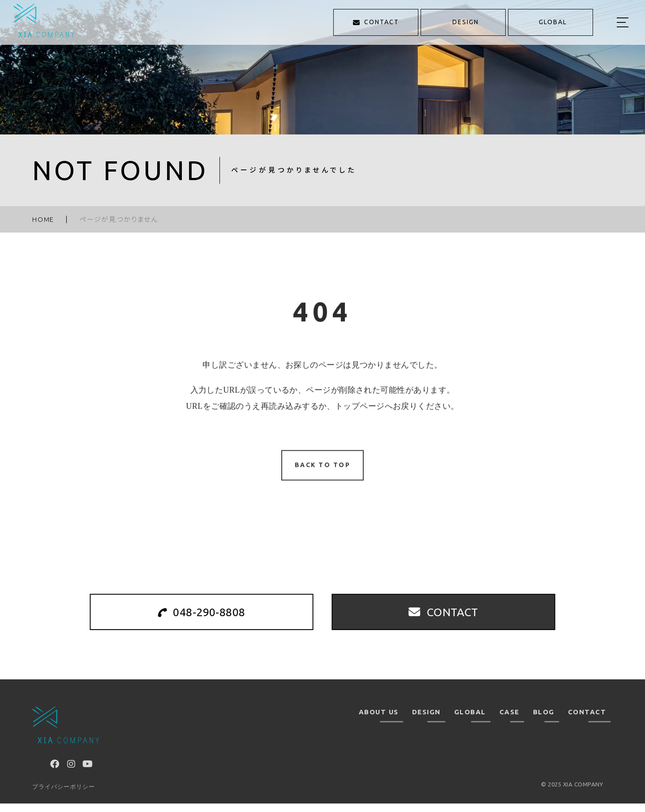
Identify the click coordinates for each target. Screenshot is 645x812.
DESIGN (426, 720)
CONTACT (587, 720)
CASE (510, 720)
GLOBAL (470, 720)
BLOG (544, 720)
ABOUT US (379, 720)
